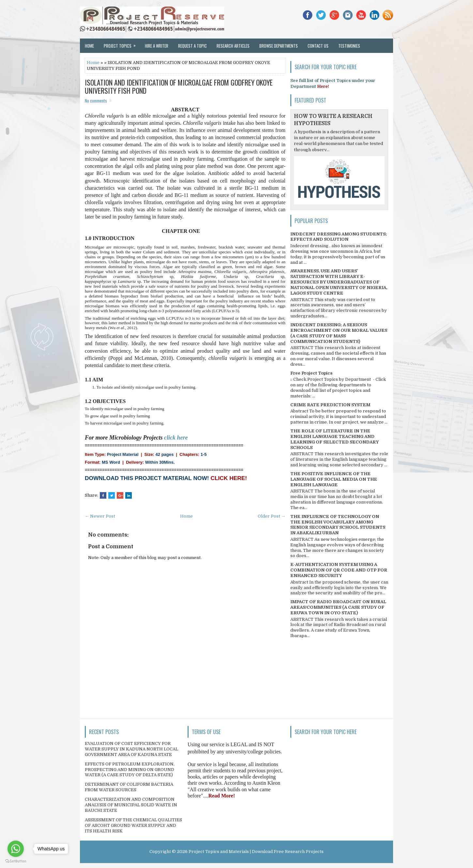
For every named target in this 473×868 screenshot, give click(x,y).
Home (89, 46)
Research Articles (233, 46)
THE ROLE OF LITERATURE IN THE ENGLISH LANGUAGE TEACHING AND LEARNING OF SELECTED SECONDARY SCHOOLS (335, 439)
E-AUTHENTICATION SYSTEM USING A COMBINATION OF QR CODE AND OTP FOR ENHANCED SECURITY (339, 570)
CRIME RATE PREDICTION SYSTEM (330, 405)
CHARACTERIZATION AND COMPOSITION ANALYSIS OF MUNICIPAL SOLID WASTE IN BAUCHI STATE (131, 805)
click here (176, 438)
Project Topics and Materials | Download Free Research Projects (256, 852)
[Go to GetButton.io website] (16, 861)
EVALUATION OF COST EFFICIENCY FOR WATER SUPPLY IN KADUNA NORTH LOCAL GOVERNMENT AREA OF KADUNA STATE (131, 749)
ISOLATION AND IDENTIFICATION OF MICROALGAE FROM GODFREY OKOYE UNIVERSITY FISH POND (179, 86)
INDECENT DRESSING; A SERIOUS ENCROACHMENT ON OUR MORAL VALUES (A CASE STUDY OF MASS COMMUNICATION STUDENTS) (339, 333)
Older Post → (272, 516)
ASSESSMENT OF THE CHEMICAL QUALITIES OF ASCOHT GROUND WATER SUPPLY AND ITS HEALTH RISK (133, 825)
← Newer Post (100, 516)
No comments (96, 101)
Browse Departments (279, 46)
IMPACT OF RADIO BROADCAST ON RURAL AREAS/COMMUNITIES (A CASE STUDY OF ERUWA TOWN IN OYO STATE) (338, 607)
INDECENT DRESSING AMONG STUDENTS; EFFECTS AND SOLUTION (339, 237)
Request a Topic (192, 46)
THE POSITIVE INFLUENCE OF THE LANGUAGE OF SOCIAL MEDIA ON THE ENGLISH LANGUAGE (334, 479)
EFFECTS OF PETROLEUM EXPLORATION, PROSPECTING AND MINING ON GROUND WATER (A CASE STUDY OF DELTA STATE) (130, 770)
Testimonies (349, 46)
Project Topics (122, 44)
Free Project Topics (311, 373)
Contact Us (318, 46)
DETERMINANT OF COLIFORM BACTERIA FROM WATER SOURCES (129, 787)
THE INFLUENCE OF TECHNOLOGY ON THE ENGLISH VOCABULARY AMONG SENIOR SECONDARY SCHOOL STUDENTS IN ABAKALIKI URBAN (338, 525)
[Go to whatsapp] (16, 849)
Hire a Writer (157, 46)
